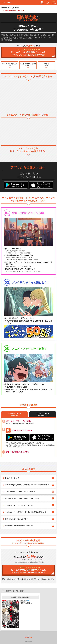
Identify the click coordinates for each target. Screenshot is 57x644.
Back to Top (28, 636)
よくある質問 (46, 65)
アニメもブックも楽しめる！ (10, 65)
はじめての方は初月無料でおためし (28, 52)
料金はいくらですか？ (12, 478)
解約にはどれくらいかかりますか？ (16, 519)
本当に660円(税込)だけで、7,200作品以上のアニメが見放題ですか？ (27, 485)
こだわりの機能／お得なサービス (28, 65)
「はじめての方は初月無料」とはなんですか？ (20, 492)
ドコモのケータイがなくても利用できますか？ (20, 505)
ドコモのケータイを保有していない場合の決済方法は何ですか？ (26, 512)
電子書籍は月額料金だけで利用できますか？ (19, 526)
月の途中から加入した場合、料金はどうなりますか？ (22, 498)
